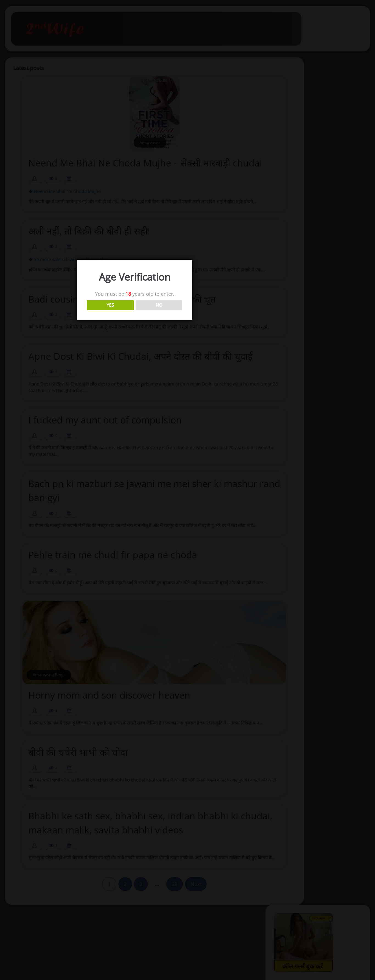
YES (163, 485)
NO (212, 485)
